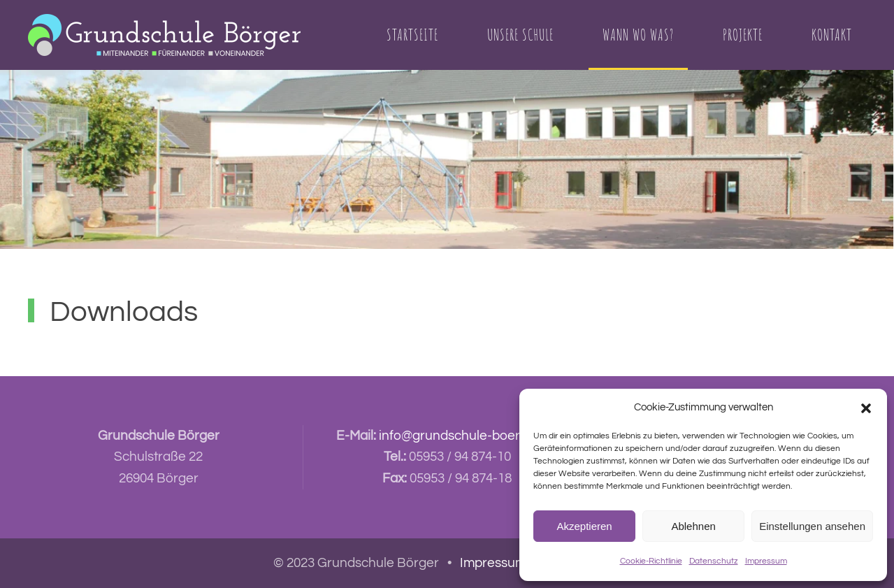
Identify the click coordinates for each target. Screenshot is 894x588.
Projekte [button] (743, 35)
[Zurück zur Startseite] (164, 35)
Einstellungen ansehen (812, 526)
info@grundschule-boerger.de (468, 436)
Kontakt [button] (832, 35)
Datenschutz (714, 561)
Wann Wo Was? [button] (638, 35)
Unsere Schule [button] (520, 35)
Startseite (412, 35)
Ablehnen (693, 526)
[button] (866, 408)
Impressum (766, 561)
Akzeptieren (584, 526)
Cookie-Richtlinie (651, 561)
